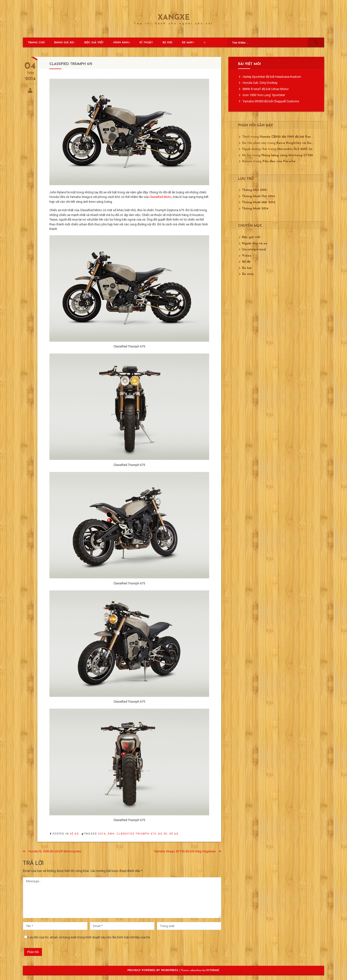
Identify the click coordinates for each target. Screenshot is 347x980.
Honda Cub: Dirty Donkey (260, 83)
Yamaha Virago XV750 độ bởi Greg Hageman (185, 851)
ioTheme (212, 970)
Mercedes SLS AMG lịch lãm (299, 149)
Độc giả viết (94, 43)
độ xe (163, 834)
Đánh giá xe (64, 43)
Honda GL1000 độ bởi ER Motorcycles (55, 851)
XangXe (174, 18)
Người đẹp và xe (255, 244)
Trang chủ (36, 43)
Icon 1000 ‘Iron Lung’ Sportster (264, 95)
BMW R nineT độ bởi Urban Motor (266, 89)
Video (247, 256)
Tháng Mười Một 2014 (259, 202)
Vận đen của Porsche (279, 161)
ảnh (111, 834)
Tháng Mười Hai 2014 (258, 196)
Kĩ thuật (146, 43)
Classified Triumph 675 (137, 834)
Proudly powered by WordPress (153, 970)
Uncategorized (254, 250)
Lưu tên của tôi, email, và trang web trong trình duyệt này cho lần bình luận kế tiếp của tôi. (89, 937)
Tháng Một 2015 (254, 190)
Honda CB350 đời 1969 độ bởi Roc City (289, 137)
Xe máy (187, 43)
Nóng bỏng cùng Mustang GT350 (287, 155)
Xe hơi (167, 43)
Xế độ (74, 834)
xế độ (174, 834)
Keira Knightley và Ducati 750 (300, 143)
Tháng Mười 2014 (255, 209)
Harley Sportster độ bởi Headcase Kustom (272, 77)
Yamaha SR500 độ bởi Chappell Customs (271, 101)
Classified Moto (160, 197)
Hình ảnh (121, 43)
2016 (102, 834)
